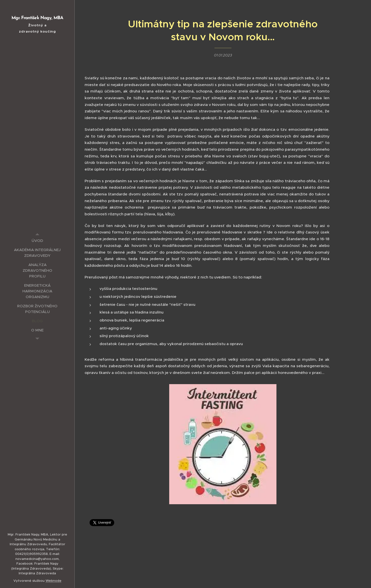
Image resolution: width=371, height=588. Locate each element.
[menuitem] (37, 241)
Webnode (53, 581)
